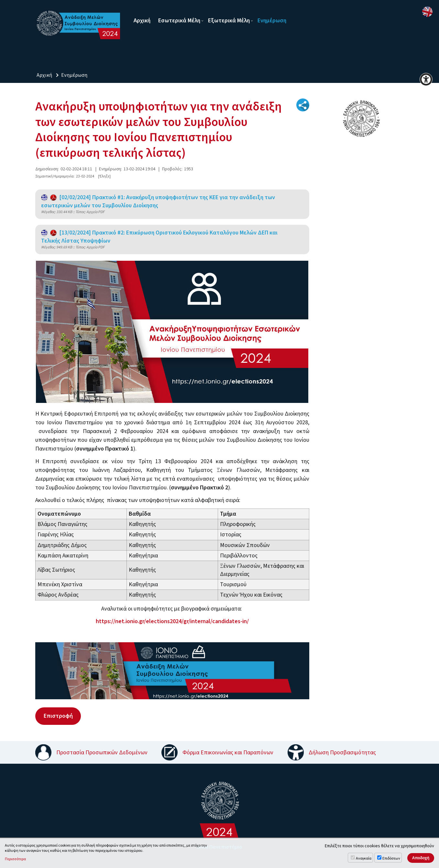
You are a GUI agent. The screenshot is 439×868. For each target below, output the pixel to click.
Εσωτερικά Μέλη (179, 21)
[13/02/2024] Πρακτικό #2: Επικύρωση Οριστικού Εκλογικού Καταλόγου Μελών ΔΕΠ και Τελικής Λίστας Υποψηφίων (159, 237)
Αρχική (142, 21)
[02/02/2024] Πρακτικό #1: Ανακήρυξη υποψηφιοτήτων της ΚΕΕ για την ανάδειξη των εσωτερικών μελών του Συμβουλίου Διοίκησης (158, 201)
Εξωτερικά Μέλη (229, 21)
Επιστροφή (58, 716)
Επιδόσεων (391, 858)
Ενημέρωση (272, 21)
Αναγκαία (364, 858)
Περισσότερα (15, 859)
